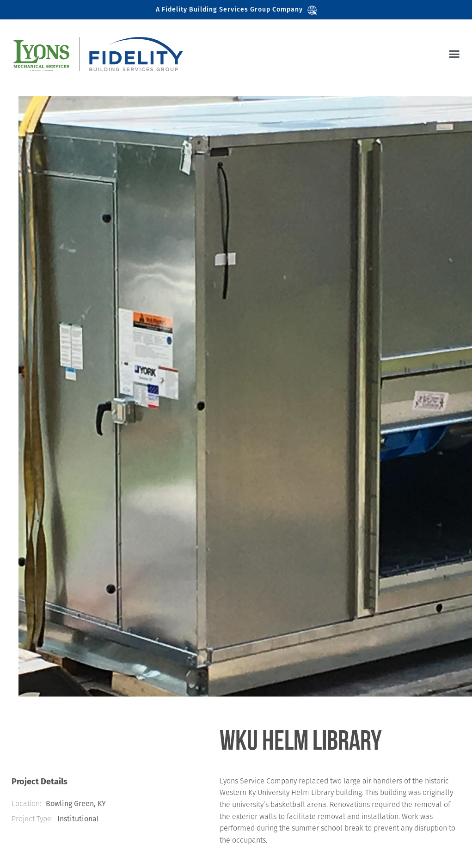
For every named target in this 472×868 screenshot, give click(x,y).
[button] (454, 54)
